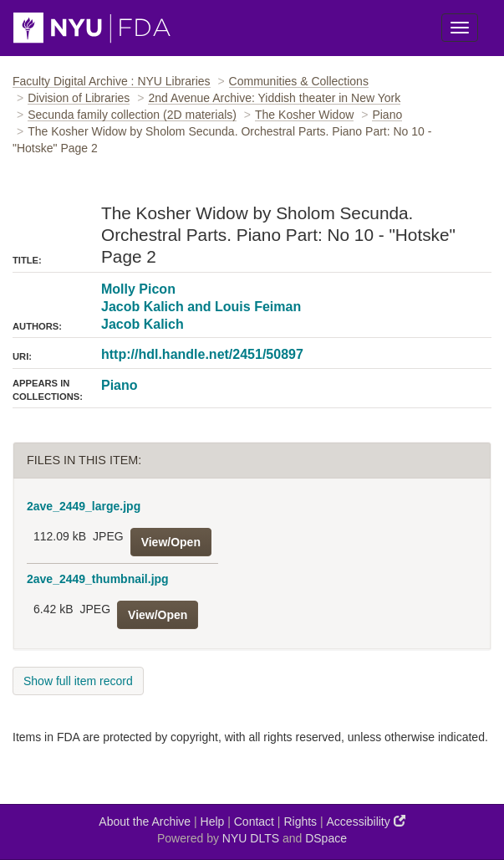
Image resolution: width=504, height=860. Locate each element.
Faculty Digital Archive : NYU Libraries (112, 81)
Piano (387, 115)
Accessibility (366, 821)
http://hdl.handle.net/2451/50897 (202, 354)
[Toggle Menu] (460, 28)
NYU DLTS (251, 838)
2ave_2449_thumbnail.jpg (98, 579)
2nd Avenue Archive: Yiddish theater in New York (274, 98)
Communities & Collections (299, 81)
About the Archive (145, 822)
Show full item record (78, 681)
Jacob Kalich (143, 324)
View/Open (171, 542)
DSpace (326, 838)
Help (213, 822)
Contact (254, 822)
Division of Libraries (79, 98)
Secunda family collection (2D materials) (132, 115)
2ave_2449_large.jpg (84, 506)
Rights (300, 822)
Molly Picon (138, 289)
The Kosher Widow (304, 115)
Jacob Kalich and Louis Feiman (201, 307)
